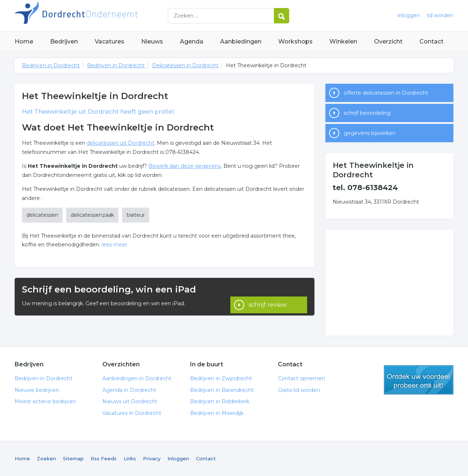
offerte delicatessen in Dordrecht (386, 93)
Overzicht (388, 41)
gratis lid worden (419, 380)
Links (130, 458)
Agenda (192, 41)
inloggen (409, 15)
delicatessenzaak (92, 215)
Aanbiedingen (241, 41)
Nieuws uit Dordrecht (130, 401)
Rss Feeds (104, 458)
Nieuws (152, 41)
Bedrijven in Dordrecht (106, 16)
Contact (431, 41)
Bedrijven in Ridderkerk (220, 401)
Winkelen (343, 41)
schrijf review (268, 296)
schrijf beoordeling (367, 113)
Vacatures (110, 41)
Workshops (295, 41)
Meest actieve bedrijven (45, 401)
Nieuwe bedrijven (37, 390)
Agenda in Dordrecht (129, 390)
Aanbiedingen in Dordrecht (137, 378)
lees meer (114, 245)
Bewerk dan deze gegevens (185, 166)
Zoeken (46, 458)
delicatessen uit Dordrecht (120, 143)
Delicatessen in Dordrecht (185, 65)
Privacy (152, 458)
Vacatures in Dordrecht (132, 413)
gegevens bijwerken (370, 133)
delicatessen (42, 215)
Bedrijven (64, 41)
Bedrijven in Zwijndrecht (221, 378)
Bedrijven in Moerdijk (217, 413)
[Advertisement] (389, 283)
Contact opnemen (301, 378)
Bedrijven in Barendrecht (222, 390)
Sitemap (73, 458)
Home (24, 41)
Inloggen (178, 458)
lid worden (440, 15)
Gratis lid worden (299, 390)
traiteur (136, 215)
